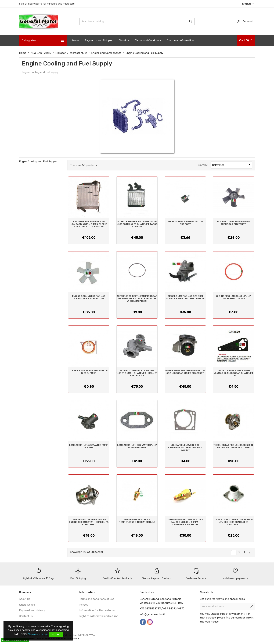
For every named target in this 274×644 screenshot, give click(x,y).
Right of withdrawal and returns (99, 616)
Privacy (84, 605)
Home (76, 41)
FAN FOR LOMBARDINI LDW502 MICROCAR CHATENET (233, 223)
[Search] (137, 21)
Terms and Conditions (148, 41)
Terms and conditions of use (97, 599)
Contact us (26, 616)
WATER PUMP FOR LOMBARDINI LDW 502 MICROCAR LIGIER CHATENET (185, 372)
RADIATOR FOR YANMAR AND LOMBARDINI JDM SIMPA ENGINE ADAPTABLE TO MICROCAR (89, 224)
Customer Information (180, 41)
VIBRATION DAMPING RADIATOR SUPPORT (185, 223)
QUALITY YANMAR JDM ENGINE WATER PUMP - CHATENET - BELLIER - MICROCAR (137, 373)
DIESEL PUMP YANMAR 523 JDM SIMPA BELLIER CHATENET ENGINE (185, 297)
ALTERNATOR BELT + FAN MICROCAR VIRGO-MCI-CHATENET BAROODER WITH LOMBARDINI (137, 299)
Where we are (27, 605)
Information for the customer (97, 610)
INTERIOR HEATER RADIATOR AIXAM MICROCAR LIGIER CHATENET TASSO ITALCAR (137, 224)
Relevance (232, 165)
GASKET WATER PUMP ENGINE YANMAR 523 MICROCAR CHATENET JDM (233, 373)
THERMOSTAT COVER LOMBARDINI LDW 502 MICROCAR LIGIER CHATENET (233, 522)
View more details (38, 634)
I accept (56, 634)
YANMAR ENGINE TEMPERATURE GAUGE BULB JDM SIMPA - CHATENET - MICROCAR (185, 522)
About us (124, 41)
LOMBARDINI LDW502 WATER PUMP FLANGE (89, 446)
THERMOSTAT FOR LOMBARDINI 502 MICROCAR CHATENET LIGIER (233, 446)
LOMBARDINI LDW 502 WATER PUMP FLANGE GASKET (137, 446)
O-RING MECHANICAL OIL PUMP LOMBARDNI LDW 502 (234, 297)
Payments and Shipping (99, 41)
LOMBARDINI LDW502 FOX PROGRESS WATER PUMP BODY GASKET (185, 448)
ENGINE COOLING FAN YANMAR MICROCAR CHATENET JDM (89, 297)
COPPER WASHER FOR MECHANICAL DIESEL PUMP (89, 372)
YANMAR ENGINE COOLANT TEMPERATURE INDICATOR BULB (137, 521)
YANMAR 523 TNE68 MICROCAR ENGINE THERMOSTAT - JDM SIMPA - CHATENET (89, 522)
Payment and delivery (32, 610)
